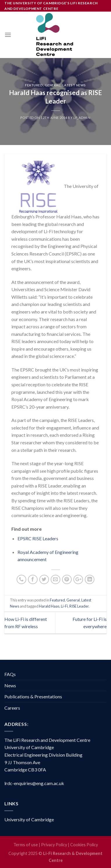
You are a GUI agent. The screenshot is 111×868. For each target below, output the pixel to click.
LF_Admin (82, 118)
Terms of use (26, 845)
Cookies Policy (84, 845)
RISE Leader (79, 606)
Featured (34, 85)
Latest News (74, 85)
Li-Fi (64, 606)
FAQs (10, 674)
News (10, 685)
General (53, 85)
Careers (12, 708)
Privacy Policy (54, 845)
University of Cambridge (29, 819)
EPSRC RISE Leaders (38, 538)
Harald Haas (49, 606)
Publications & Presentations (33, 696)
